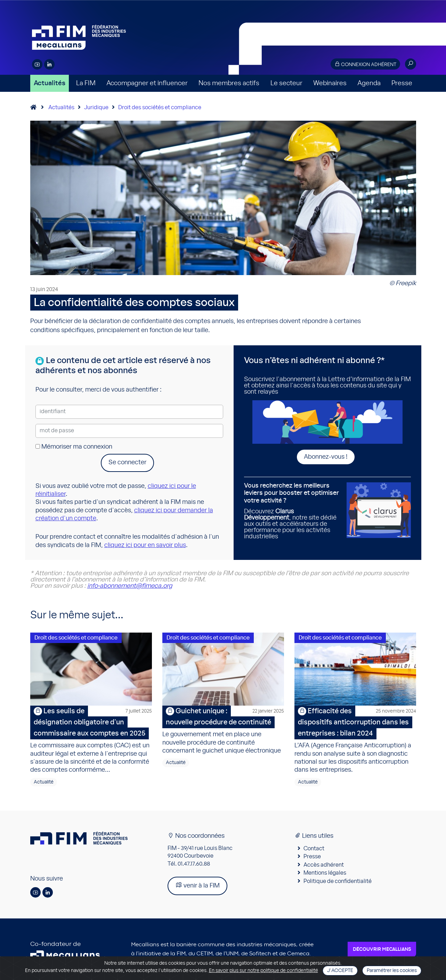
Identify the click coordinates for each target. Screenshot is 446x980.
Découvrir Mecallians (382, 949)
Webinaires (330, 83)
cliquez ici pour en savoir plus (145, 545)
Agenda (369, 83)
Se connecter (127, 463)
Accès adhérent (324, 865)
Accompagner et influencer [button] (147, 83)
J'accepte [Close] (340, 971)
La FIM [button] (86, 83)
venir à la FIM (197, 885)
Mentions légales (325, 873)
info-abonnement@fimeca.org (130, 586)
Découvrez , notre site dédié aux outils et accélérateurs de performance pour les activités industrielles (293, 511)
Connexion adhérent (365, 64)
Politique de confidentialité (338, 881)
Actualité (44, 782)
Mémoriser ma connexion (74, 447)
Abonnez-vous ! (326, 457)
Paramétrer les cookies (392, 971)
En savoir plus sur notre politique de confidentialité (263, 971)
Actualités (50, 83)
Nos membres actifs (229, 83)
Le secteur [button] (286, 83)
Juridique (96, 107)
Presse (402, 83)
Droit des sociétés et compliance (160, 107)
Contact (314, 849)
